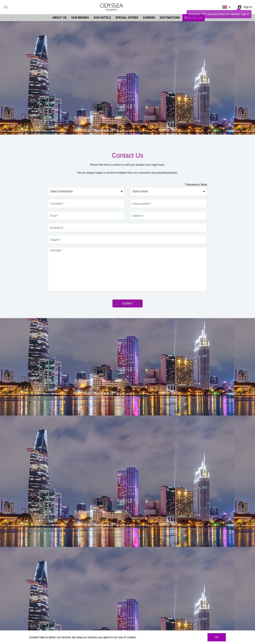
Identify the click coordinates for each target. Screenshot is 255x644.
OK (217, 637)
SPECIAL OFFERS (127, 18)
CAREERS (149, 18)
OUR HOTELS (102, 18)
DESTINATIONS (170, 18)
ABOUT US (59, 18)
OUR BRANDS (80, 18)
